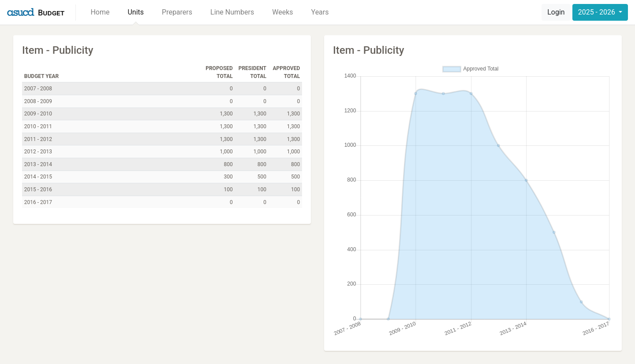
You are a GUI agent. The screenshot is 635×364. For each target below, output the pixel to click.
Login (556, 12)
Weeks (282, 12)
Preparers (177, 12)
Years (320, 12)
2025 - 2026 (598, 12)
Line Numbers (232, 12)
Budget (51, 13)
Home (100, 12)
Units (136, 12)
